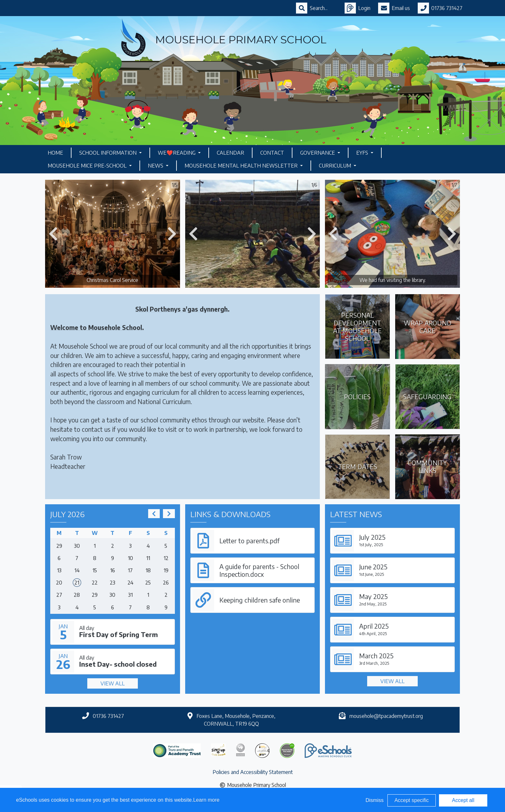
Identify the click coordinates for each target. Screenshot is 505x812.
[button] (53, 234)
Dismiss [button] (375, 800)
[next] (169, 514)
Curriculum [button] (336, 166)
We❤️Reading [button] (177, 153)
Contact (272, 153)
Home (55, 153)
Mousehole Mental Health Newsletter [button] (242, 166)
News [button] (156, 166)
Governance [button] (318, 153)
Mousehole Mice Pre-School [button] (88, 166)
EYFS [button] (363, 153)
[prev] (154, 514)
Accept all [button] (463, 800)
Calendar (230, 153)
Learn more (206, 800)
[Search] (323, 8)
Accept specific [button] (412, 800)
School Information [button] (109, 153)
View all (113, 683)
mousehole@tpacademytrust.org (386, 716)
